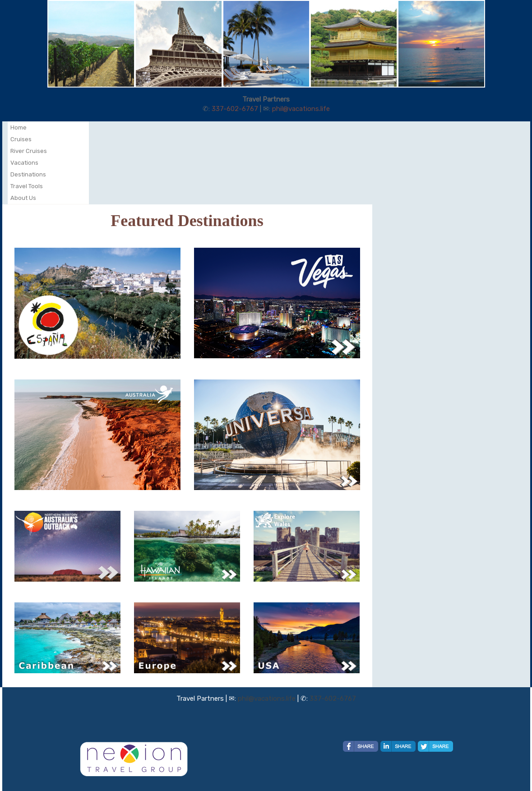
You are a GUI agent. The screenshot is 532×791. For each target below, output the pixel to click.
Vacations (24, 163)
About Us (23, 198)
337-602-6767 (235, 109)
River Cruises (29, 151)
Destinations (28, 174)
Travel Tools (27, 186)
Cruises (21, 139)
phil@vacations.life (301, 109)
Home (19, 127)
